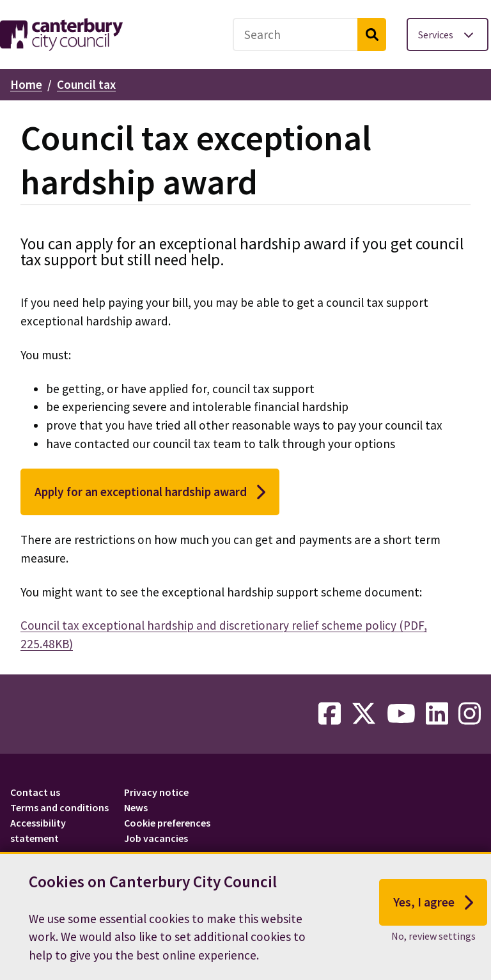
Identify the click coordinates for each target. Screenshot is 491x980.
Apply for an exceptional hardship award (150, 492)
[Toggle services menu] (448, 35)
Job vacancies (156, 838)
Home (26, 84)
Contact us (35, 792)
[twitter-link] (364, 714)
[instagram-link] (470, 714)
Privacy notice (156, 792)
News (136, 807)
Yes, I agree (433, 903)
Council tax (86, 84)
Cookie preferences (167, 823)
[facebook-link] (330, 714)
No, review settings (433, 936)
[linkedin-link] (437, 714)
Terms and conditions (59, 807)
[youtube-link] (401, 714)
